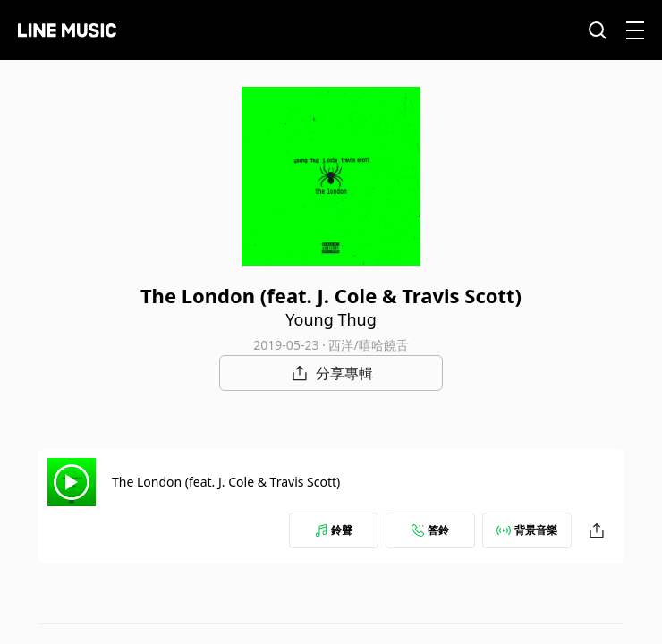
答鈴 (430, 530)
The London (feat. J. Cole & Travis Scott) (226, 482)
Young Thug (331, 319)
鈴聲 (334, 530)
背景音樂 (527, 530)
